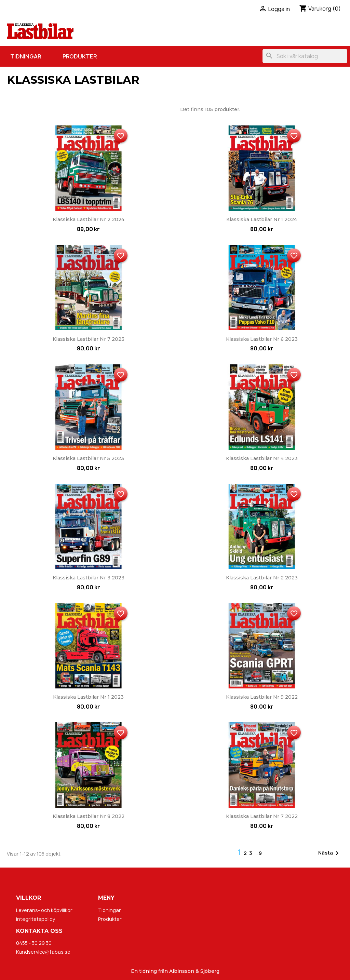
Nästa (330, 853)
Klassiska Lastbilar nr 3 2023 (89, 578)
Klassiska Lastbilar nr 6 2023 (262, 339)
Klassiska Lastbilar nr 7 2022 (262, 816)
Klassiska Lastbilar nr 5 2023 (88, 458)
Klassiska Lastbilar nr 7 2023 (89, 339)
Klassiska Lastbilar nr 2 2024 (89, 219)
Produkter (80, 56)
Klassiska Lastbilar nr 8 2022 (89, 816)
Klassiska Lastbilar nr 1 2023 (88, 697)
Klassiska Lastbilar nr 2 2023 (262, 578)
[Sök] (305, 56)
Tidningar (26, 56)
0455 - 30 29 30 (34, 943)
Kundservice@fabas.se (43, 952)
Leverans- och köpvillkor (44, 910)
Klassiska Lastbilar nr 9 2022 (262, 697)
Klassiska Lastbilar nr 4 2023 (262, 458)
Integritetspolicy (36, 919)
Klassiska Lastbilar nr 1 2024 (262, 219)
